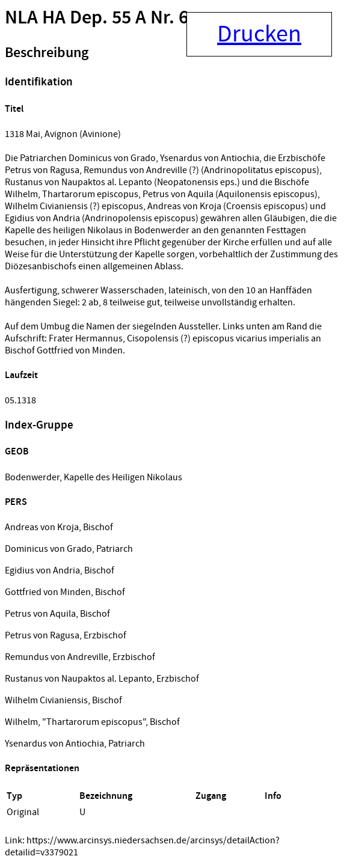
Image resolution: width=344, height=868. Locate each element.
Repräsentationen (42, 769)
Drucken (259, 34)
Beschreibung (47, 53)
